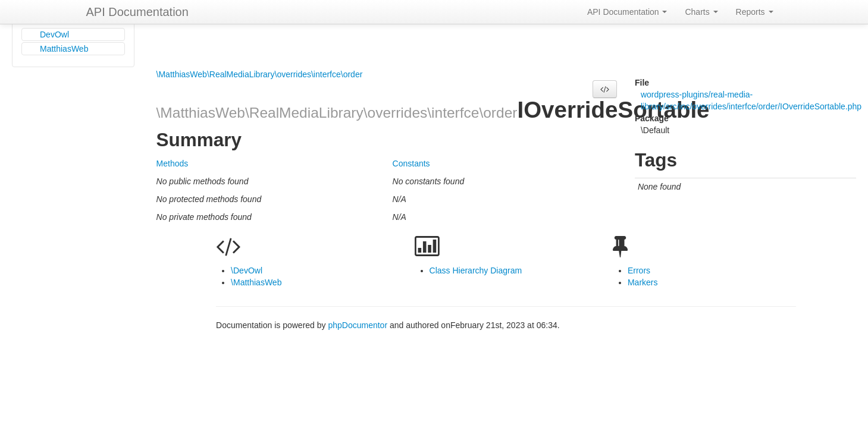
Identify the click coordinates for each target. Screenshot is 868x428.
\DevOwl (247, 270)
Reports (755, 12)
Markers (643, 282)
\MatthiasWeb (256, 282)
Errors (639, 270)
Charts (701, 12)
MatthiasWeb (64, 49)
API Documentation (137, 12)
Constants (411, 163)
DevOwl (54, 34)
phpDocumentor (359, 325)
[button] (605, 89)
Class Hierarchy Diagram (476, 270)
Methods (173, 163)
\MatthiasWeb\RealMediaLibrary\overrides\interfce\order (260, 74)
